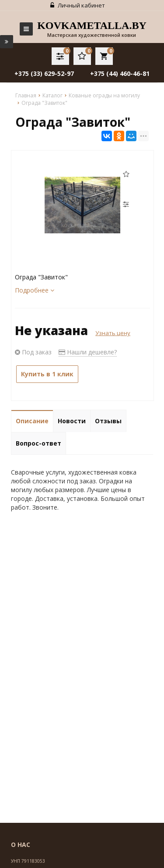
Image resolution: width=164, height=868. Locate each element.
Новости (72, 421)
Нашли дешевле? (88, 352)
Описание (32, 421)
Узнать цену (113, 333)
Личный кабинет (78, 5)
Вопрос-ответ (38, 443)
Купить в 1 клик (47, 374)
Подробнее (35, 290)
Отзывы (108, 421)
